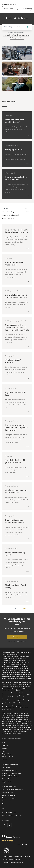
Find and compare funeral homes (13, 789)
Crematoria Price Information (11, 773)
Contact (5, 760)
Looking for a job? (8, 792)
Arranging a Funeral (10, 215)
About (4, 742)
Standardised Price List (9, 770)
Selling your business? (9, 795)
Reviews (5, 751)
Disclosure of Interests (9, 801)
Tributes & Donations (9, 757)
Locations (5, 745)
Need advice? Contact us (17, 642)
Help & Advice (7, 782)
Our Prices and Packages (10, 764)
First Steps (11, 212)
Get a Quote (6, 767)
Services (5, 748)
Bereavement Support (9, 798)
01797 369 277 (14, 628)
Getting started (24, 35)
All (3, 212)
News (4, 804)
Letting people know (17, 38)
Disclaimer (27, 856)
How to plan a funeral (11, 35)
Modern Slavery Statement (11, 859)
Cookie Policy (18, 856)
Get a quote (17, 637)
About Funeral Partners (9, 786)
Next (27, 609)
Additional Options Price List (11, 776)
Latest (28, 212)
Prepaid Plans (7, 754)
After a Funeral (8, 218)
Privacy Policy (7, 856)
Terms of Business (8, 779)
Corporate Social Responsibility (13, 862)
